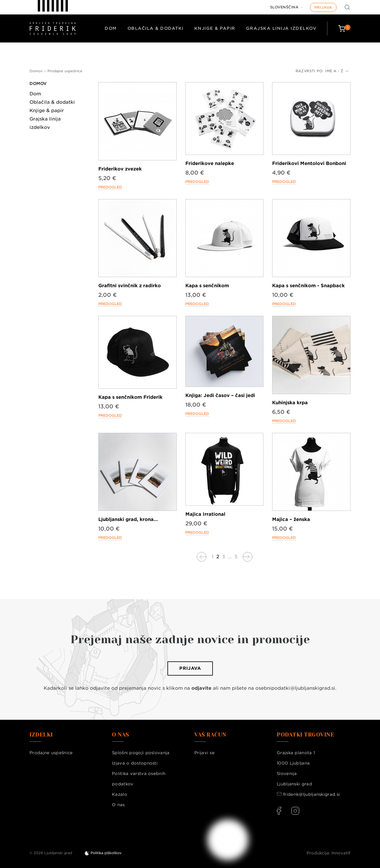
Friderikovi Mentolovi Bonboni (309, 163)
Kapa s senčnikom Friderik (130, 397)
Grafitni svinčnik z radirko (130, 286)
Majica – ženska (291, 519)
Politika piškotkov (106, 853)
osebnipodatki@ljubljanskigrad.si (295, 688)
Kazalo (120, 794)
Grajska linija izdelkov (281, 28)
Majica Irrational (205, 514)
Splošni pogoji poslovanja (141, 753)
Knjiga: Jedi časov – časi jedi (220, 395)
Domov (38, 84)
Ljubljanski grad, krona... (128, 519)
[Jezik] (287, 7)
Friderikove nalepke (210, 163)
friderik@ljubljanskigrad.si (311, 794)
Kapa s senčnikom (207, 286)
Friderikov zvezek (120, 169)
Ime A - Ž (337, 71)
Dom (111, 28)
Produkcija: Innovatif (329, 853)
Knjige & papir (215, 28)
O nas (118, 805)
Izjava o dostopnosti (135, 763)
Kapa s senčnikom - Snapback (308, 286)
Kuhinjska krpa (290, 403)
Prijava (323, 7)
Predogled (110, 187)
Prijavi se (204, 753)
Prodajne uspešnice (51, 753)
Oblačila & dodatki (156, 28)
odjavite (201, 688)
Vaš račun (210, 735)
